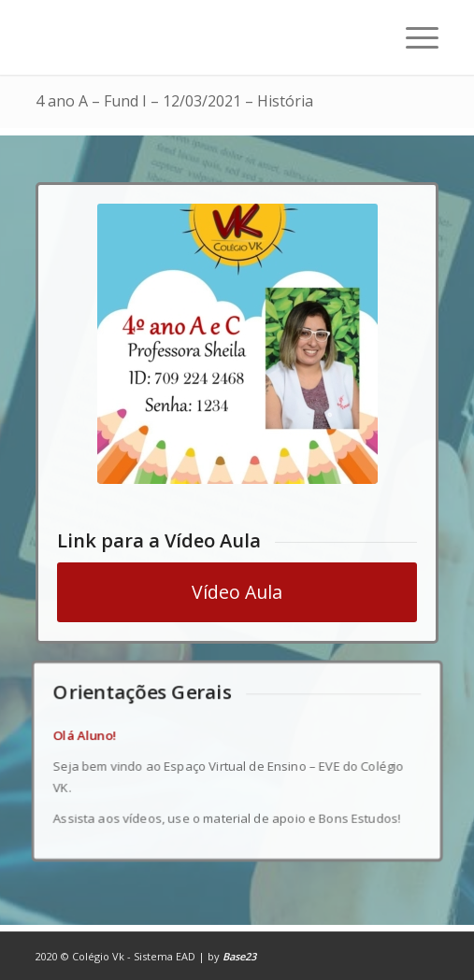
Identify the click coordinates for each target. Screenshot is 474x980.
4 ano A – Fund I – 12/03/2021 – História (174, 101)
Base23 (239, 956)
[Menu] (413, 37)
